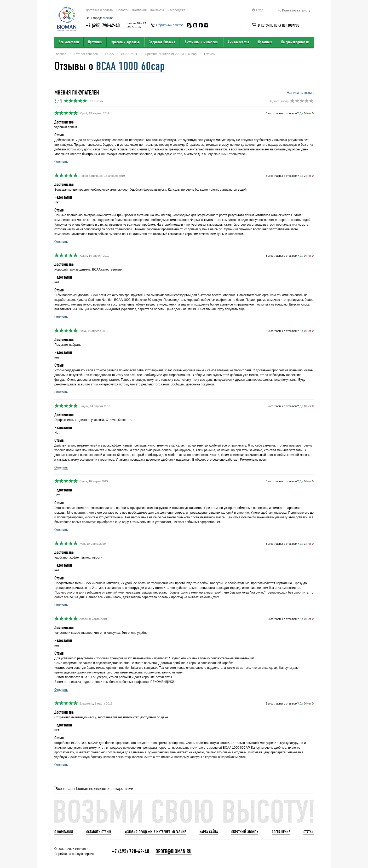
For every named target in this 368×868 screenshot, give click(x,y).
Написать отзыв (300, 93)
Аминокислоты (238, 42)
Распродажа (176, 10)
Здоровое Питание (162, 42)
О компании (64, 832)
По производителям (295, 42)
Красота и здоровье (125, 42)
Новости (123, 10)
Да (301, 113)
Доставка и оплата (99, 10)
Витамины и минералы (202, 42)
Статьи (309, 832)
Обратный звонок (245, 832)
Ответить (61, 162)
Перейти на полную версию (74, 854)
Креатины (265, 42)
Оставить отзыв (99, 832)
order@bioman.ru (174, 851)
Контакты (157, 10)
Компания (139, 10)
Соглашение (281, 832)
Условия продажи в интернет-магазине (155, 832)
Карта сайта (209, 832)
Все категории (69, 42)
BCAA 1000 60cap (130, 66)
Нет (309, 113)
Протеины (95, 42)
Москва (108, 18)
